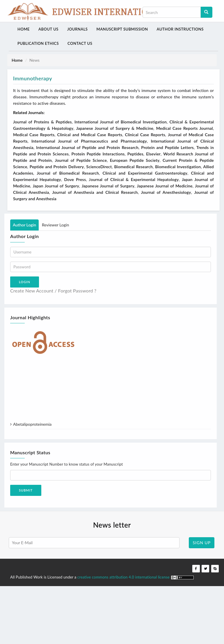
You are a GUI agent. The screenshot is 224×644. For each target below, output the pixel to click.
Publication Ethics (38, 43)
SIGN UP (202, 542)
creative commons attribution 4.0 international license (124, 576)
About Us (48, 29)
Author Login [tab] (24, 224)
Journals (77, 29)
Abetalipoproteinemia (32, 426)
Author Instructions (179, 29)
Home (23, 29)
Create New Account (32, 290)
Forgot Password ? (77, 290)
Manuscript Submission (121, 29)
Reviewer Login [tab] (55, 224)
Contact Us (79, 43)
